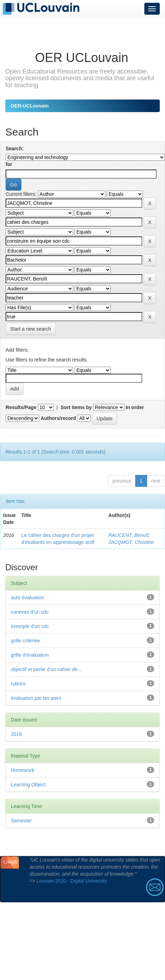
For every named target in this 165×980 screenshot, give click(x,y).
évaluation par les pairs (36, 698)
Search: (15, 149)
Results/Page (21, 407)
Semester (21, 821)
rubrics (18, 684)
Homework (23, 770)
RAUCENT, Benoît (128, 535)
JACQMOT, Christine (131, 542)
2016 (16, 734)
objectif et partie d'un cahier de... (46, 669)
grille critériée (25, 641)
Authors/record (58, 418)
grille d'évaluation (30, 655)
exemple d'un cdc (30, 626)
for (9, 164)
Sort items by (76, 407)
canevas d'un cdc (30, 612)
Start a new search (31, 329)
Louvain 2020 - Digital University (72, 881)
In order (135, 407)
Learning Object (28, 785)
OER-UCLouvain (30, 106)
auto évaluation (27, 598)
